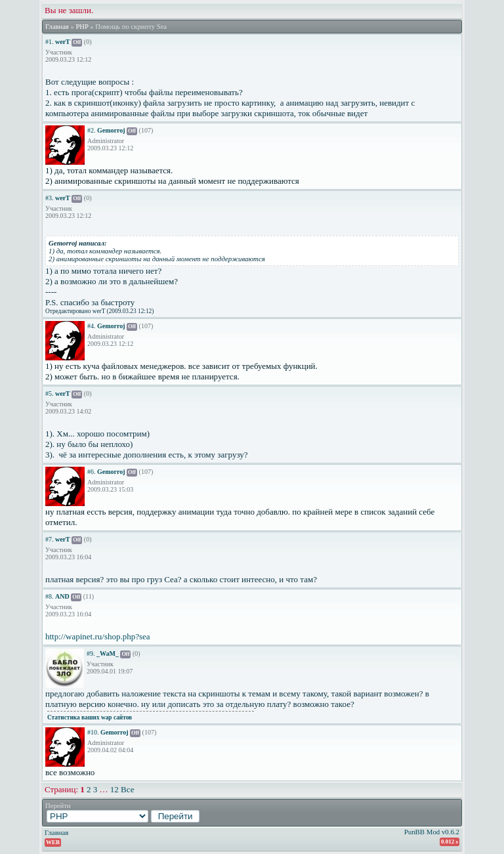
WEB (53, 842)
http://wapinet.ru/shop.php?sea (98, 636)
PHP (82, 27)
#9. (91, 653)
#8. (50, 596)
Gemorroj (111, 130)
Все (127, 789)
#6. (92, 472)
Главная (57, 27)
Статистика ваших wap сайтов (90, 717)
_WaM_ (108, 653)
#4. (92, 326)
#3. (50, 198)
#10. (93, 732)
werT (63, 42)
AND (62, 596)
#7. (50, 539)
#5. (50, 394)
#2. (92, 130)
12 (115, 789)
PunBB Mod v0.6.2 (432, 832)
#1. (50, 42)
